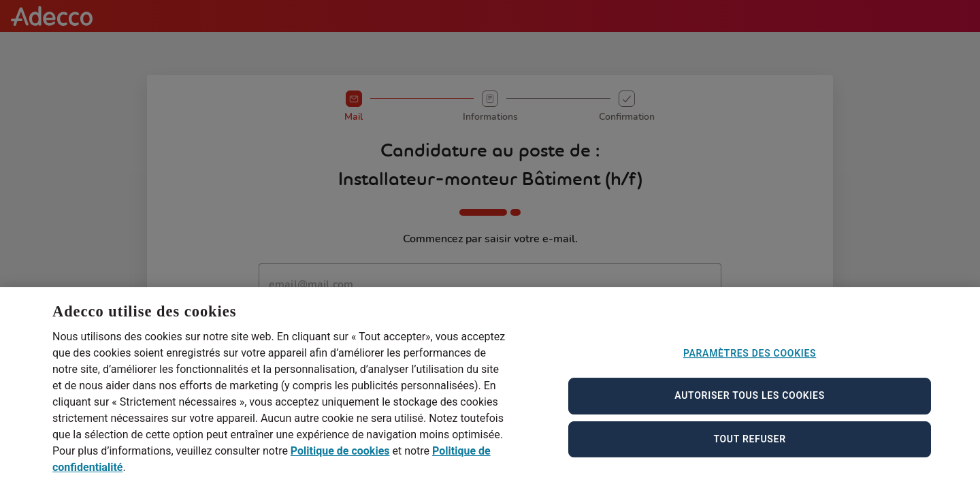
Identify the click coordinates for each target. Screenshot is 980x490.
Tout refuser (749, 449)
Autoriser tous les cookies (750, 406)
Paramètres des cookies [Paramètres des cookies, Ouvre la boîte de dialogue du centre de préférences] (750, 363)
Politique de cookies (340, 462)
